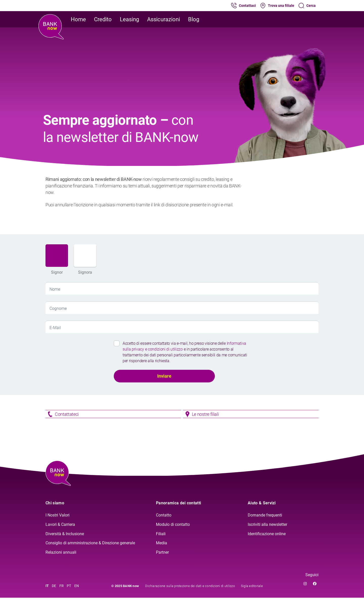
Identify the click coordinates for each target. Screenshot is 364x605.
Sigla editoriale (252, 593)
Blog (194, 19)
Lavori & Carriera (60, 532)
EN (77, 593)
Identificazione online (267, 541)
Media (162, 550)
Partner (162, 560)
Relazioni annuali (61, 560)
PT (69, 593)
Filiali (161, 541)
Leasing (129, 19)
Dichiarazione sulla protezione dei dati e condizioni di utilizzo (190, 593)
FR (62, 593)
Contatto (164, 522)
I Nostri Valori (58, 522)
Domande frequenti (265, 522)
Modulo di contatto (173, 532)
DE (54, 593)
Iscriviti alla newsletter (267, 532)
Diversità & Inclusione (65, 541)
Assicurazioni (164, 19)
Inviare (164, 376)
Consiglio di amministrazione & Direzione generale (90, 550)
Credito (103, 19)
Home (78, 19)
